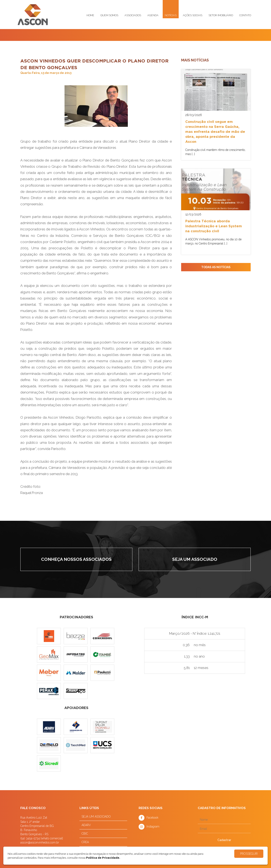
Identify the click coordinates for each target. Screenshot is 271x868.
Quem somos (109, 15)
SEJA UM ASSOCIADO (96, 817)
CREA (85, 842)
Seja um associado (195, 559)
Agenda (153, 15)
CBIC (85, 834)
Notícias (171, 15)
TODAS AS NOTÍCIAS (216, 267)
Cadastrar (224, 840)
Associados (133, 15)
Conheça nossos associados (76, 559)
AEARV (86, 825)
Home (90, 15)
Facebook (152, 818)
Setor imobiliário (221, 15)
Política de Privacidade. (103, 858)
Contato (245, 15)
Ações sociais (193, 15)
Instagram (153, 826)
